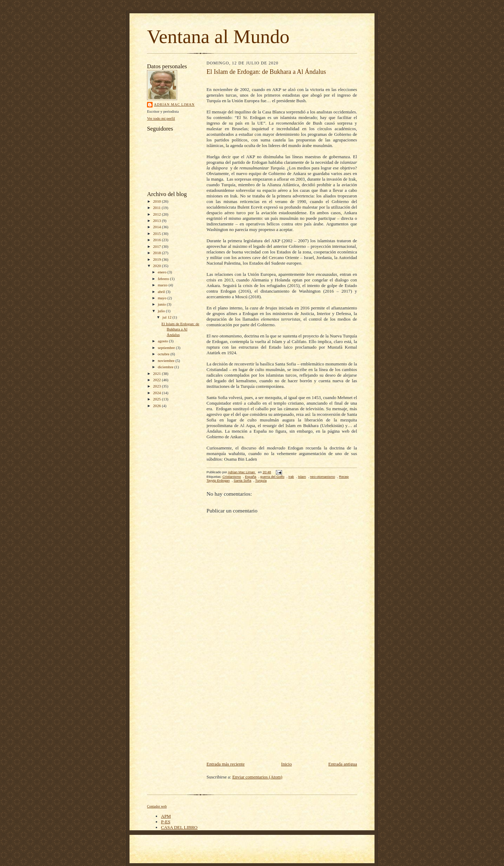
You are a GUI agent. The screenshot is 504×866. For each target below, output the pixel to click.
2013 (157, 221)
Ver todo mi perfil (161, 118)
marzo (163, 285)
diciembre (166, 367)
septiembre (167, 348)
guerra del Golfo (272, 477)
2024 (157, 393)
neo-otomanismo (323, 477)
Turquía (261, 480)
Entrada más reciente (226, 764)
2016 (157, 240)
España (251, 477)
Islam (302, 477)
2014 (157, 227)
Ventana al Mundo (218, 37)
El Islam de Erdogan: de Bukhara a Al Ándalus (180, 329)
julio (162, 311)
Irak (291, 477)
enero (163, 272)
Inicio (286, 764)
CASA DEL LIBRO (179, 827)
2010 (157, 201)
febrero (164, 279)
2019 (157, 259)
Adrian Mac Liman (174, 104)
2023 (157, 386)
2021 (157, 373)
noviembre (167, 361)
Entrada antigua (343, 764)
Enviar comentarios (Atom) (257, 777)
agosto (163, 341)
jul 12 (167, 317)
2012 (157, 214)
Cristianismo (232, 477)
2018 (157, 253)
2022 (157, 380)
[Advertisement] (282, 708)
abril (162, 292)
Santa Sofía (243, 480)
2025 (157, 399)
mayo (163, 298)
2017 (157, 246)
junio (162, 304)
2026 (157, 406)
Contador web (157, 806)
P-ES (166, 822)
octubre (164, 354)
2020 (157, 266)
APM (166, 816)
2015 (157, 233)
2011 (157, 208)
